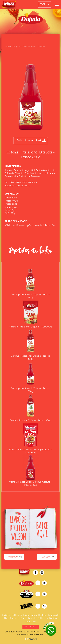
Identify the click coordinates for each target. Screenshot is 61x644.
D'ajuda (17, 47)
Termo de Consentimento (23, 618)
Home (8, 47)
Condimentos (29, 47)
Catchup (42, 47)
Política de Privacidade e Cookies (29, 615)
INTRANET (31, 627)
